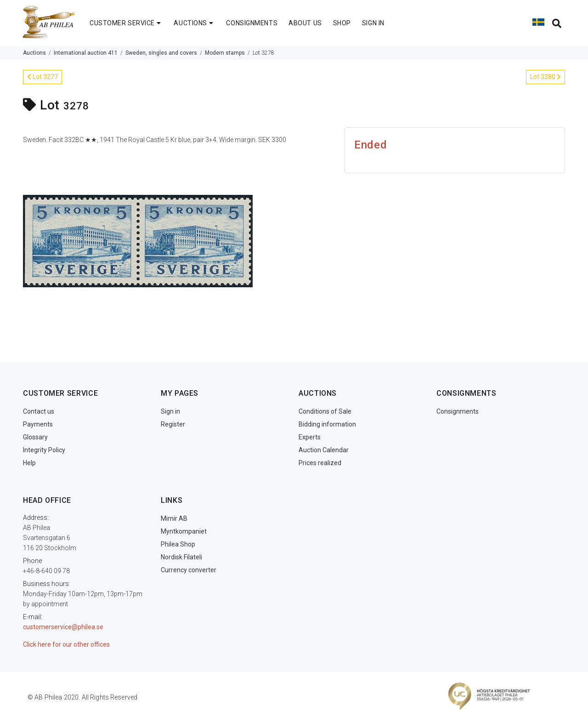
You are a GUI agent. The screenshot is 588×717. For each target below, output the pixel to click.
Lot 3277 (42, 77)
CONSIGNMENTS (252, 23)
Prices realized (320, 463)
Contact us (39, 411)
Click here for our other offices (66, 644)
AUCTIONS (194, 23)
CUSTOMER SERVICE (126, 23)
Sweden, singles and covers (161, 53)
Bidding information (327, 424)
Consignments (458, 411)
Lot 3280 (546, 77)
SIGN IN (373, 23)
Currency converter (189, 570)
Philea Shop (178, 544)
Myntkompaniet (184, 531)
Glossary (35, 437)
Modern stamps (225, 53)
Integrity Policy (44, 450)
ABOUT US (305, 23)
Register (173, 424)
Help (29, 463)
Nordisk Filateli (181, 557)
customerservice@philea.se (63, 627)
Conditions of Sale (325, 411)
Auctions (34, 53)
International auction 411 (86, 53)
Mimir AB (174, 518)
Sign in (170, 411)
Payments (38, 424)
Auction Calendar (324, 450)
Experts (310, 437)
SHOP (342, 23)
